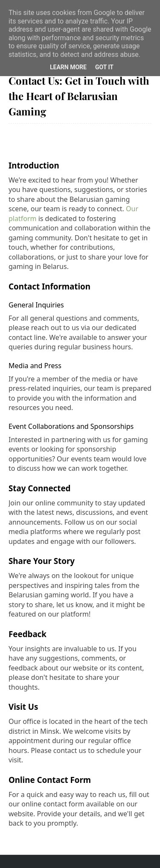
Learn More (68, 67)
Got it (104, 67)
